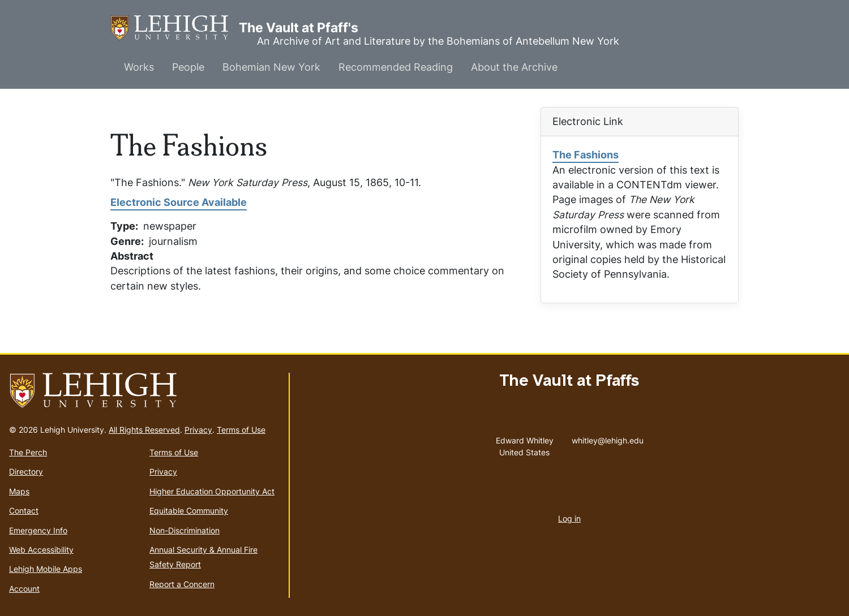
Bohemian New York (271, 67)
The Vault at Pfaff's (175, 28)
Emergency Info (38, 530)
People (188, 67)
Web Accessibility (41, 550)
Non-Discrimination (185, 530)
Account (24, 589)
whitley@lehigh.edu (608, 438)
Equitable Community (189, 511)
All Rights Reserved (144, 430)
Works (139, 67)
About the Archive (514, 67)
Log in (569, 518)
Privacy (198, 430)
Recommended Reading (396, 67)
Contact (24, 511)
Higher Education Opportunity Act (212, 491)
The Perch (28, 452)
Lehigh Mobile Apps (46, 569)
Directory (26, 471)
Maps (19, 491)
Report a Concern (182, 584)
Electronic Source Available (179, 202)
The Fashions (586, 155)
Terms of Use (241, 430)
